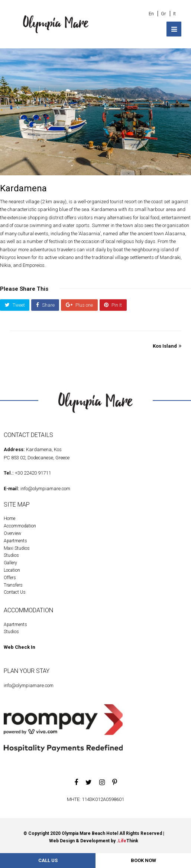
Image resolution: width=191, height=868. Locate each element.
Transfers (13, 585)
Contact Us (15, 592)
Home (9, 518)
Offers (10, 578)
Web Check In (20, 647)
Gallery (10, 563)
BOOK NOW (143, 860)
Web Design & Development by (94, 841)
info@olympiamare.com (45, 489)
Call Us (48, 860)
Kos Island (167, 346)
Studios (11, 555)
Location (12, 570)
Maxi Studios (17, 548)
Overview (12, 533)
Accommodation (20, 526)
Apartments (15, 541)
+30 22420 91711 (33, 473)
